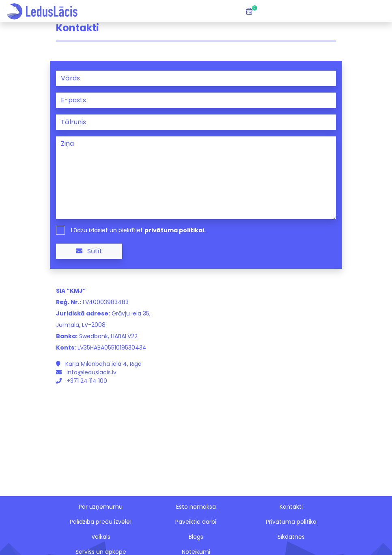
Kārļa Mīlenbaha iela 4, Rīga (99, 364)
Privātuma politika (291, 522)
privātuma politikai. (175, 230)
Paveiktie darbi (196, 522)
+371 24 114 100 (82, 381)
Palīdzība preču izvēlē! (101, 522)
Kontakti (291, 507)
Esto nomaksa (196, 507)
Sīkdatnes (291, 537)
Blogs (196, 537)
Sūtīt (89, 251)
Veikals (101, 537)
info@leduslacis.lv (86, 372)
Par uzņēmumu (101, 507)
